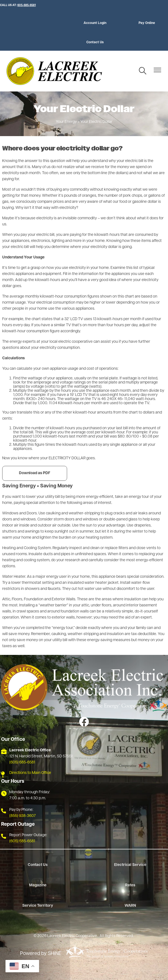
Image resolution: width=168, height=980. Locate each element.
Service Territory (38, 906)
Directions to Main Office (30, 773)
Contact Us (95, 42)
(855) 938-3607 (23, 816)
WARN (130, 906)
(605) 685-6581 (22, 762)
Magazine (38, 885)
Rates (130, 885)
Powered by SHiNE (41, 954)
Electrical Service (130, 865)
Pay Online (147, 23)
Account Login (95, 23)
